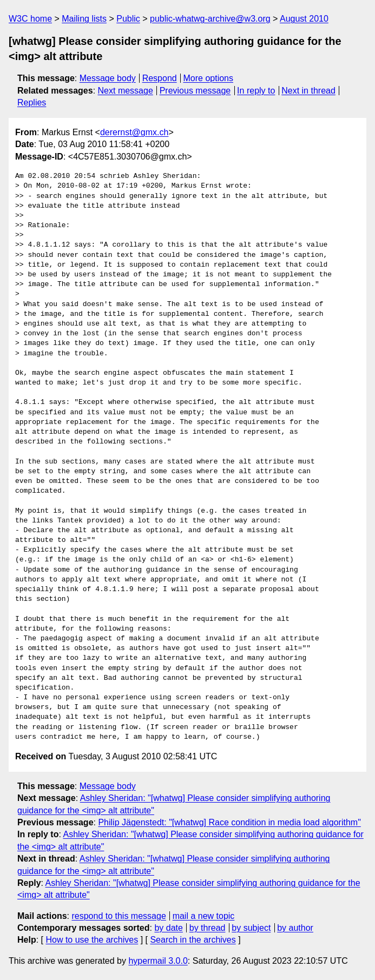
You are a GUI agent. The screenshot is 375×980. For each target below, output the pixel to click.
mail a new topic (204, 916)
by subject (251, 928)
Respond (160, 78)
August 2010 (304, 19)
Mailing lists (84, 19)
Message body (108, 78)
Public (128, 19)
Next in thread (308, 91)
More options (209, 78)
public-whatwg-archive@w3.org (210, 19)
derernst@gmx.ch (134, 132)
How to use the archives (92, 940)
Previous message (195, 91)
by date (168, 928)
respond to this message (119, 916)
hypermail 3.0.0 (158, 961)
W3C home (30, 19)
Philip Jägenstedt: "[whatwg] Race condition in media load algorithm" (229, 822)
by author (295, 928)
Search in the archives (193, 940)
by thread (208, 928)
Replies (32, 102)
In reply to (256, 91)
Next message (126, 91)
